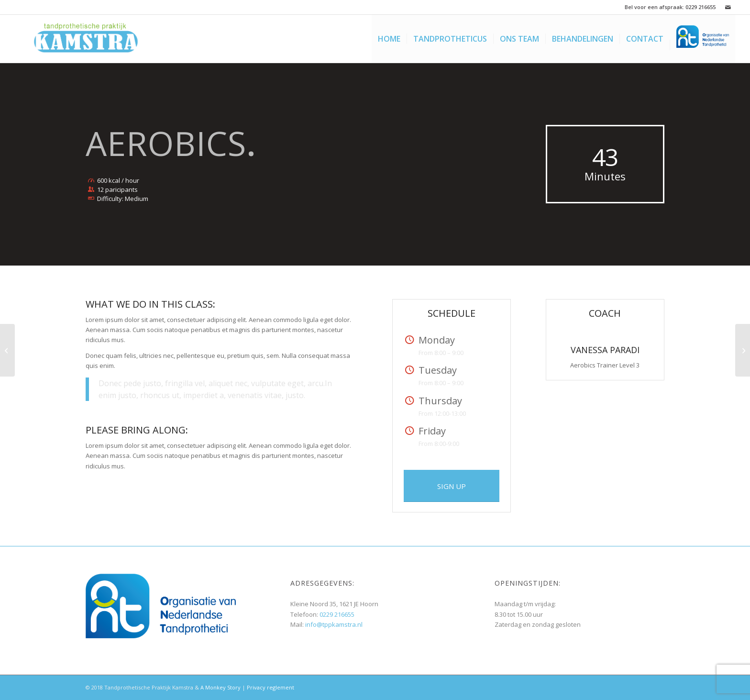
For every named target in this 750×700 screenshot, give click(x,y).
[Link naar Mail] (728, 7)
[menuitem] (389, 39)
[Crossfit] (743, 350)
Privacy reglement (270, 687)
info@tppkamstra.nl (334, 624)
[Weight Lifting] (7, 350)
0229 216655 (700, 7)
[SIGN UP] (452, 486)
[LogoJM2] (86, 39)
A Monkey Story (221, 687)
